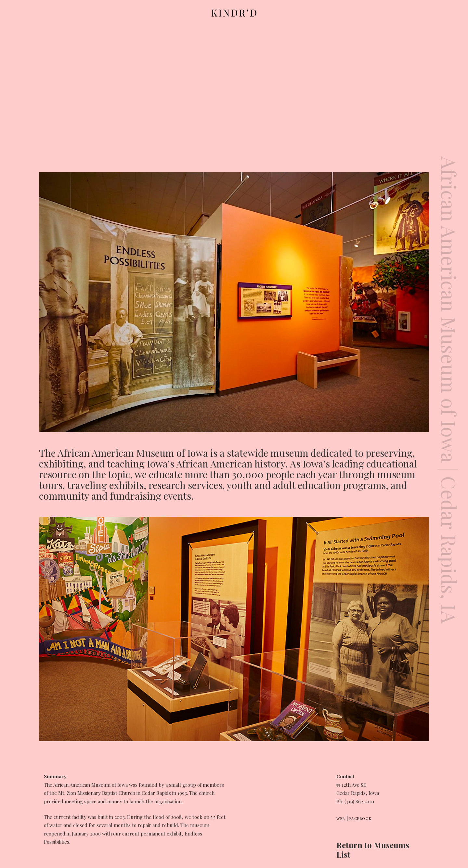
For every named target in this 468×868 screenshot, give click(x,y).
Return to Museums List (373, 850)
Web (341, 818)
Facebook (361, 818)
